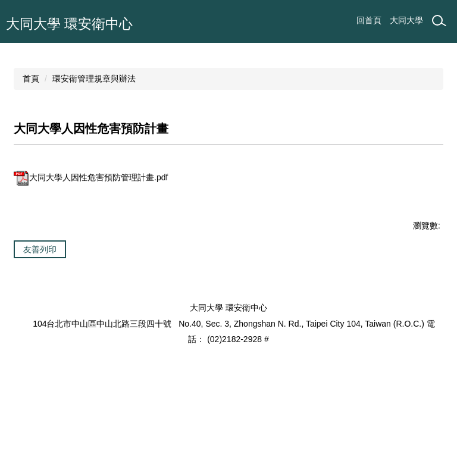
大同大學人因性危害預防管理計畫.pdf (91, 256)
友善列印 (40, 328)
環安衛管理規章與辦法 (94, 157)
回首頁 (369, 20)
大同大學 (406, 20)
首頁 (31, 157)
